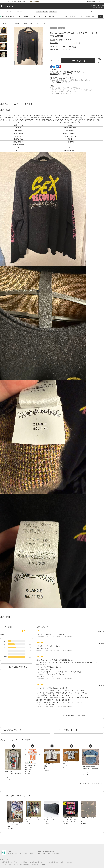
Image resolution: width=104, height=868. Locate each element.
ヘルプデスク (69, 862)
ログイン (100, 2)
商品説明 (17, 104)
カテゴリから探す (7, 16)
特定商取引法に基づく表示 (56, 862)
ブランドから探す (36, 16)
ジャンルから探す (50, 16)
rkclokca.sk (7, 6)
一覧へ (101, 16)
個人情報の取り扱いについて (38, 862)
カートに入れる (78, 61)
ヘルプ (90, 12)
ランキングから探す (22, 16)
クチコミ (30, 104)
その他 (39, 12)
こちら (69, 72)
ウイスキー (53, 12)
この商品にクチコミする (18, 667)
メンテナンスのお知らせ (72, 16)
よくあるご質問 (7, 865)
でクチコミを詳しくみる (74, 716)
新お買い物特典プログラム (89, 16)
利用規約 (5, 862)
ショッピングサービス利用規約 (18, 862)
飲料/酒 (45, 12)
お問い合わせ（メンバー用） (39, 865)
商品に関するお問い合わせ (21, 865)
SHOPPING (53, 74)
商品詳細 (5, 104)
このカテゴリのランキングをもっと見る (91, 784)
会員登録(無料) (92, 2)
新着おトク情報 (36, 1)
